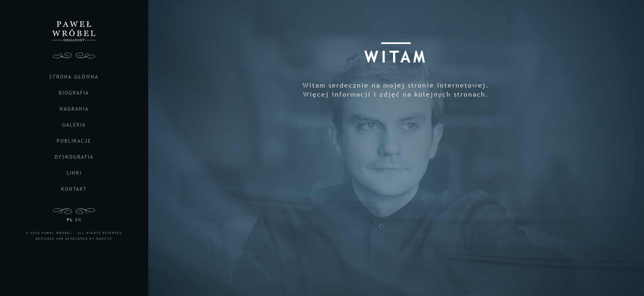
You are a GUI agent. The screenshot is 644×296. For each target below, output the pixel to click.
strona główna (74, 77)
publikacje (74, 141)
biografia (74, 93)
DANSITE (104, 239)
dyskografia (74, 157)
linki (74, 173)
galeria (74, 125)
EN (78, 220)
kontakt (74, 189)
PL (70, 220)
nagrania (74, 109)
